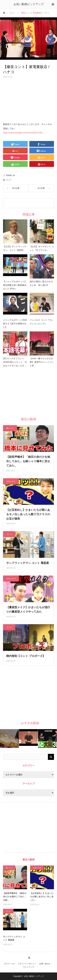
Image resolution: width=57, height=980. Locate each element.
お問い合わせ (45, 964)
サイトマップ (29, 967)
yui (14, 175)
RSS (28, 957)
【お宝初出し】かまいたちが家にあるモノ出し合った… (42, 897)
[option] (9, 738)
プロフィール (9, 964)
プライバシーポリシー (27, 964)
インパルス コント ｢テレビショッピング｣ (41, 322)
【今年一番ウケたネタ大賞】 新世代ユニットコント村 (42, 362)
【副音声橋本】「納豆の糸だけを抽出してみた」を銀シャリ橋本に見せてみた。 (28, 461)
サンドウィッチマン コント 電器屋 (28, 563)
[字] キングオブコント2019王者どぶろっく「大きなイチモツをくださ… (15, 362)
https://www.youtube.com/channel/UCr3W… (24, 133)
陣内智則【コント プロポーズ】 (26, 656)
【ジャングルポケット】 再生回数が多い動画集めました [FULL (15, 285)
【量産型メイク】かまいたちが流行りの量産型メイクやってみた (28, 609)
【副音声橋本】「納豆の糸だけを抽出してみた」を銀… (15, 897)
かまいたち (11, 481)
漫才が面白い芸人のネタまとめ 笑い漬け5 (41, 283)
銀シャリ (10, 428)
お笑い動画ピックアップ (29, 4)
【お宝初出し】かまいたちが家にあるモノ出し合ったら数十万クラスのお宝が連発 (28, 514)
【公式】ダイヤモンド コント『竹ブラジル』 (42, 248)
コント (12, 13)
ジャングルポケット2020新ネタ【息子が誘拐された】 (15, 324)
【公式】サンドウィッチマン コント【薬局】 (15, 248)
